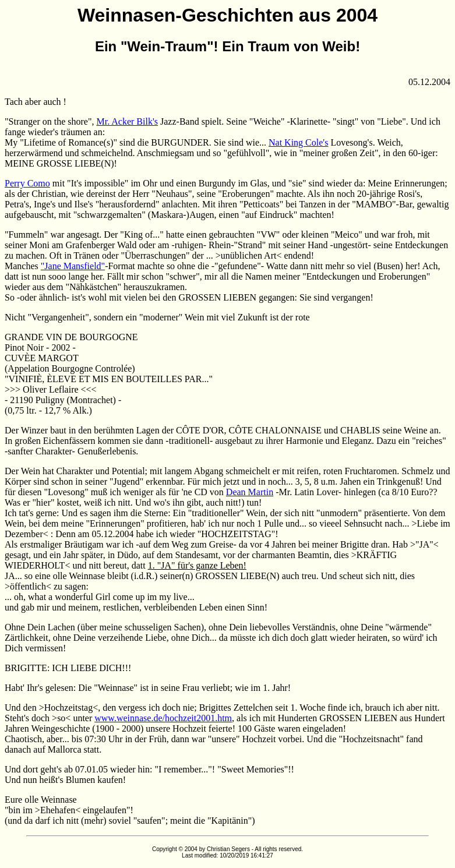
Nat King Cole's (298, 142)
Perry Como (27, 183)
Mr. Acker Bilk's (127, 121)
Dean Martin (250, 492)
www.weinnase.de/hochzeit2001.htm (163, 718)
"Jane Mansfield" (73, 266)
